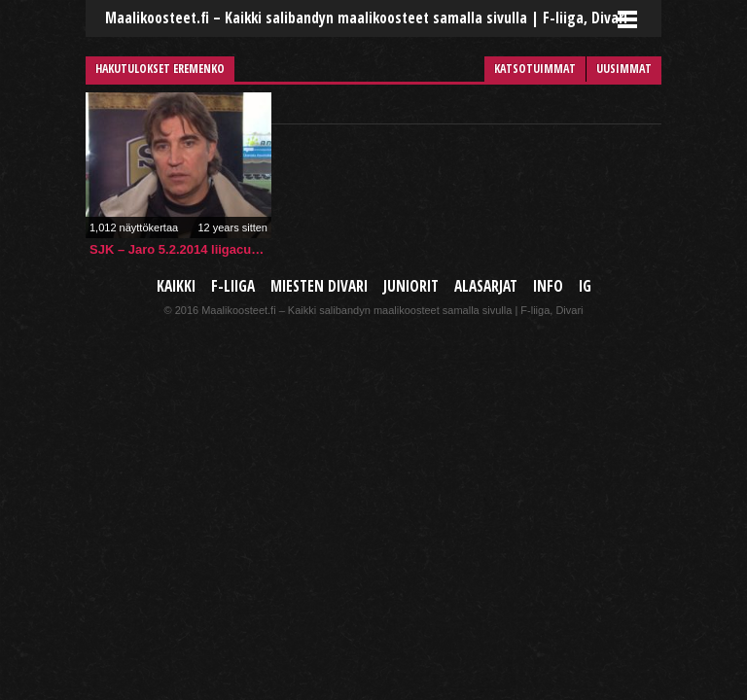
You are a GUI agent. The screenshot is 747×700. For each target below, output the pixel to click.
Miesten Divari (319, 286)
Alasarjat (486, 286)
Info (548, 286)
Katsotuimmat (535, 69)
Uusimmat (624, 69)
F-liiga (233, 286)
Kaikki (176, 286)
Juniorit (411, 286)
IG (585, 286)
